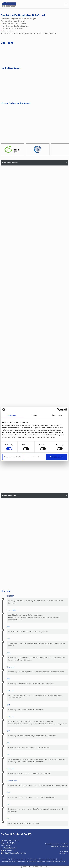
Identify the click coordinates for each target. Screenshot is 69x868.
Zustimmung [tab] (12, 415)
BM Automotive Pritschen (28, 859)
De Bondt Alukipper (6, 859)
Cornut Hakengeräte (31, 861)
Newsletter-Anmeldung (60, 846)
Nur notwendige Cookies (13, 457)
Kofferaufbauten (16, 859)
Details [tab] (35, 415)
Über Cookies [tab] (57, 415)
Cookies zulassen (56, 457)
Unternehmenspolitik (10, 163)
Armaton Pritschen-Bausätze (45, 861)
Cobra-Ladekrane (51, 859)
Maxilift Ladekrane (41, 859)
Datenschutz (64, 853)
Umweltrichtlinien (9, 496)
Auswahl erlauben (34, 457)
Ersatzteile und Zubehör (60, 861)
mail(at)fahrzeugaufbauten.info (14, 853)
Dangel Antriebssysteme (18, 861)
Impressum (64, 851)
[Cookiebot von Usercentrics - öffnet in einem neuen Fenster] (58, 410)
